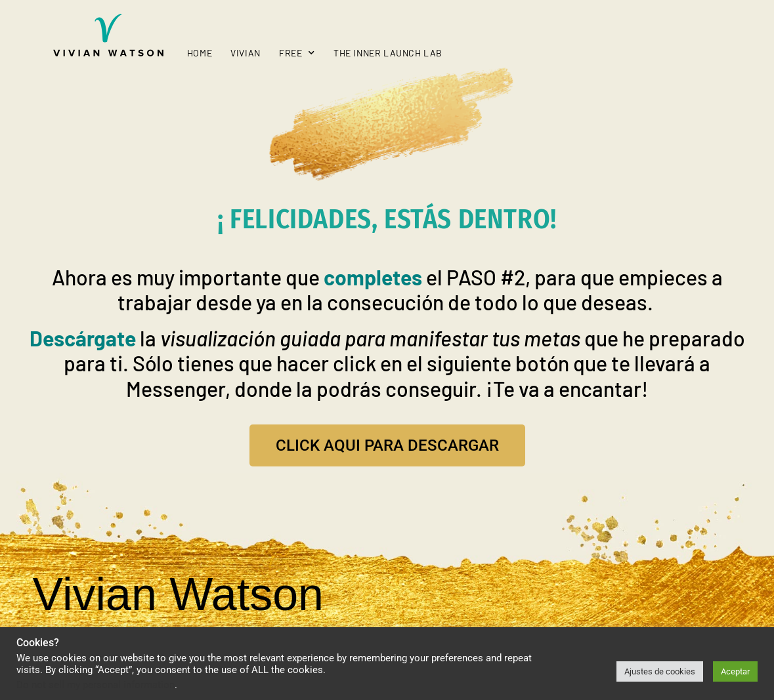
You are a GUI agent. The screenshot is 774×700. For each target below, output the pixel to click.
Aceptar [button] (735, 671)
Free (297, 53)
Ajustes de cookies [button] (660, 671)
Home (200, 53)
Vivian (246, 53)
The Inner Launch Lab (388, 53)
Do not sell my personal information (96, 685)
